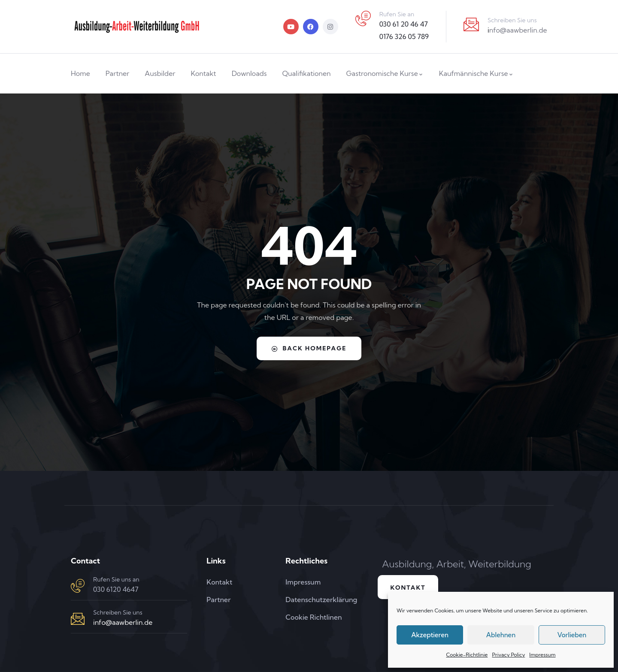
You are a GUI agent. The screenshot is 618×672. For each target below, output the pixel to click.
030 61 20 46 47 (404, 24)
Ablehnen (501, 635)
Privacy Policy (508, 655)
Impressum (542, 655)
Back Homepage (309, 348)
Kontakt (408, 588)
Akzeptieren (430, 635)
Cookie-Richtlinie (467, 655)
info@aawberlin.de (123, 622)
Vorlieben (572, 635)
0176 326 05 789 (404, 36)
